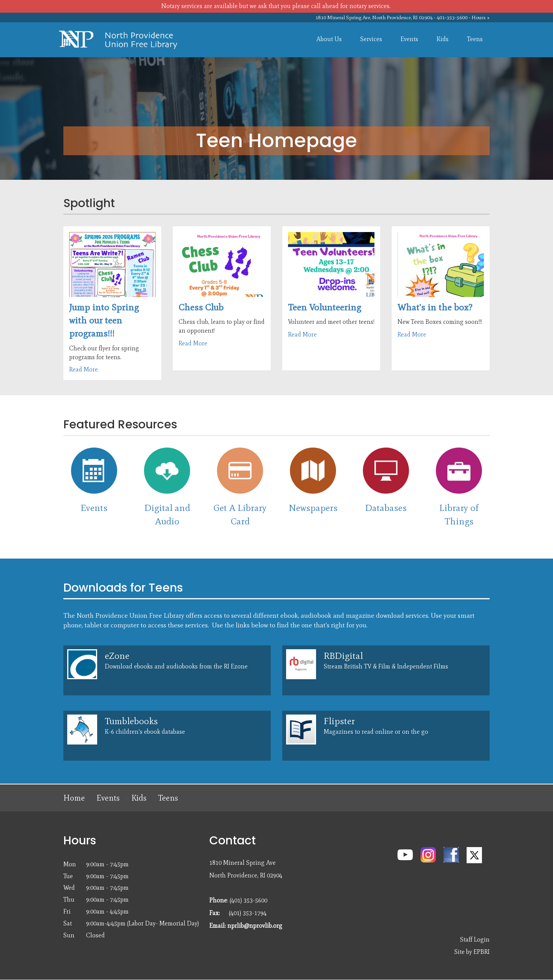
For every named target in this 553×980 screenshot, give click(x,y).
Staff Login (475, 939)
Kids (139, 798)
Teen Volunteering (325, 307)
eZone (117, 656)
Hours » (481, 17)
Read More (84, 369)
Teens (168, 798)
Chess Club (201, 307)
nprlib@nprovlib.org (255, 926)
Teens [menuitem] (475, 39)
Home (74, 798)
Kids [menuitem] (443, 39)
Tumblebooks (131, 721)
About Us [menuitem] (329, 39)
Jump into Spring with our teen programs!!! (104, 320)
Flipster (339, 721)
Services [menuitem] (371, 39)
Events (94, 508)
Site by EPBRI (472, 952)
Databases (386, 508)
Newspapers (313, 508)
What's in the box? (435, 307)
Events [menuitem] (409, 39)
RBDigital (343, 656)
